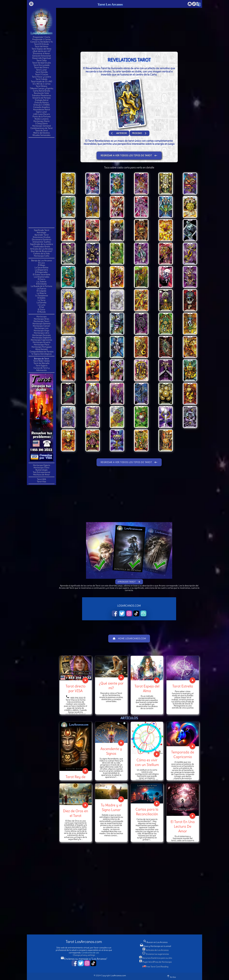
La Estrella (41, 302)
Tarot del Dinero (42, 67)
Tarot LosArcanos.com (84, 942)
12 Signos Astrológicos (41, 354)
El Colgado (41, 291)
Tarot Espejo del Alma (41, 49)
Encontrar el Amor (41, 53)
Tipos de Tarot (42, 130)
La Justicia (41, 281)
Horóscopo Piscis (42, 345)
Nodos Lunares (42, 119)
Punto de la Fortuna (42, 116)
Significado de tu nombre (42, 244)
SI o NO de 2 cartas (41, 84)
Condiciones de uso (90, 953)
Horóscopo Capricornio (41, 340)
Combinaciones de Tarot (42, 128)
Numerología (41, 470)
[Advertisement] (41, 182)
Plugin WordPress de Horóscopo (155, 962)
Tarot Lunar (41, 70)
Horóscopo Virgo (41, 331)
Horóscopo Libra (42, 333)
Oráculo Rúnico (42, 102)
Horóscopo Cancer (41, 326)
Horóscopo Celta (42, 256)
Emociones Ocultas (42, 237)
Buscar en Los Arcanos (155, 942)
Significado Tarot (42, 230)
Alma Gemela (41, 349)
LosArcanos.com (118, 975)
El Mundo (42, 312)
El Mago (42, 265)
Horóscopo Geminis (41, 324)
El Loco (42, 263)
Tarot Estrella (42, 72)
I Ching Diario (41, 123)
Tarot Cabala (41, 79)
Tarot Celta (42, 60)
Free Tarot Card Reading (155, 967)
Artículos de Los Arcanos (41, 249)
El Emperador (41, 272)
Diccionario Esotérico (42, 239)
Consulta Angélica (41, 107)
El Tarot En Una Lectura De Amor (183, 826)
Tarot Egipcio (42, 366)
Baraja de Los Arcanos (42, 260)
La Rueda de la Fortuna (41, 286)
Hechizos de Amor (41, 475)
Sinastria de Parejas (41, 98)
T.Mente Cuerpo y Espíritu (41, 88)
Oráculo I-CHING (42, 105)
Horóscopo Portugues (42, 347)
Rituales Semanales (41, 135)
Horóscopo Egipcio (42, 465)
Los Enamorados (42, 277)
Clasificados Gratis (42, 246)
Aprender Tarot (42, 235)
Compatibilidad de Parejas (42, 352)
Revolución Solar (42, 93)
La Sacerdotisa (41, 267)
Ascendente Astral (42, 109)
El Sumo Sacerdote (42, 274)
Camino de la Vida (41, 253)
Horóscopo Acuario (42, 342)
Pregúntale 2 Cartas (41, 39)
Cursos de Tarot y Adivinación (42, 369)
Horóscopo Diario (41, 121)
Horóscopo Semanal (42, 126)
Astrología (41, 232)
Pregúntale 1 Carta (41, 37)
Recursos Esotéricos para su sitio (155, 958)
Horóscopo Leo (41, 328)
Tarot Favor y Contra (41, 77)
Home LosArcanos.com (129, 639)
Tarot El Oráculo (42, 44)
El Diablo (41, 298)
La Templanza (42, 295)
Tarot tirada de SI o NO (42, 81)
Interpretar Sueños (42, 242)
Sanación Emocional (41, 56)
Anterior (119, 133)
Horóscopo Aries (41, 319)
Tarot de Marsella (41, 363)
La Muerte (42, 293)
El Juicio (41, 309)
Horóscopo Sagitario (42, 338)
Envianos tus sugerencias (155, 954)
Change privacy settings (84, 955)
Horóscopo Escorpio (41, 335)
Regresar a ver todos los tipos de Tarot (129, 156)
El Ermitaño (41, 284)
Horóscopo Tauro (41, 321)
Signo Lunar (41, 112)
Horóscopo (42, 317)
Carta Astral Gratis (42, 91)
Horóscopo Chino (41, 468)
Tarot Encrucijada (41, 65)
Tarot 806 (42, 479)
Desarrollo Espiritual (42, 58)
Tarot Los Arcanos (110, 4)
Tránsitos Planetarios (41, 95)
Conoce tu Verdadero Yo (42, 42)
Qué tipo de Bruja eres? (42, 251)
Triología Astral (42, 100)
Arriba (171, 976)
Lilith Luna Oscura (41, 114)
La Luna (42, 305)
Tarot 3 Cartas (42, 74)
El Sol (42, 307)
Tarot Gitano (41, 86)
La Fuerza (42, 288)
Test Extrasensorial (41, 472)
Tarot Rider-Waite (41, 361)
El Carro (42, 279)
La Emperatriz (41, 270)
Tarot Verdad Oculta (42, 63)
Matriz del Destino (42, 133)
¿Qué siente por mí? (42, 51)
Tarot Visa (41, 482)
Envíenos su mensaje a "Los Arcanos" (84, 959)
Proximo (140, 133)
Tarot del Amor (42, 46)
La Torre (42, 300)
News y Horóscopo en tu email (155, 946)
